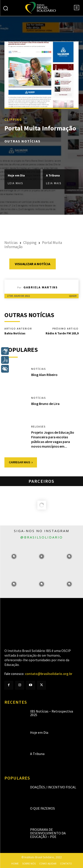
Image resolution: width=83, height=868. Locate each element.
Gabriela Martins (41, 287)
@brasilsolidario (42, 537)
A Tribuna (53, 175)
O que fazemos (42, 808)
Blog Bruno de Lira (45, 404)
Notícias (11, 243)
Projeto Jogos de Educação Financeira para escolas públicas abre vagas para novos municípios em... (53, 439)
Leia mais (15, 183)
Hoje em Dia (16, 175)
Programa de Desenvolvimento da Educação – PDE (48, 833)
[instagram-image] (14, 557)
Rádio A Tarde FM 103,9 (62, 333)
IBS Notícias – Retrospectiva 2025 (52, 713)
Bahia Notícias (15, 333)
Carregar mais (21, 462)
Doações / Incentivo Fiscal (53, 787)
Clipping (13, 119)
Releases (38, 427)
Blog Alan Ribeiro (44, 375)
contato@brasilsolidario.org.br (49, 674)
